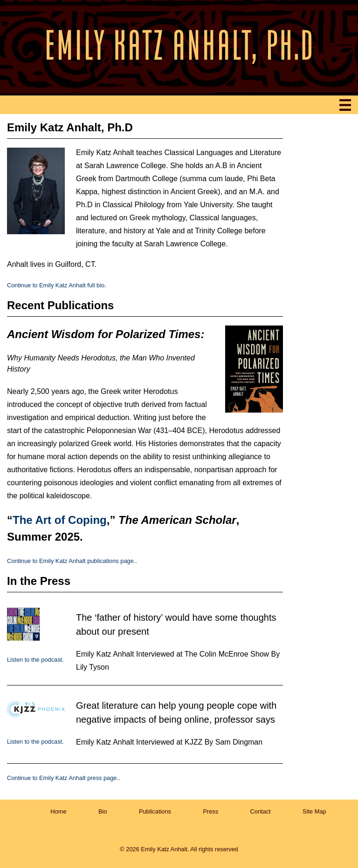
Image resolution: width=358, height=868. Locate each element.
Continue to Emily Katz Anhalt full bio (56, 285)
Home (58, 811)
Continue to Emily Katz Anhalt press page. (63, 778)
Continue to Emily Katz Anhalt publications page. (71, 561)
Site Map (314, 811)
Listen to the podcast (34, 660)
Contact (261, 811)
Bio (103, 811)
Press (210, 811)
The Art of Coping (60, 520)
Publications (155, 811)
